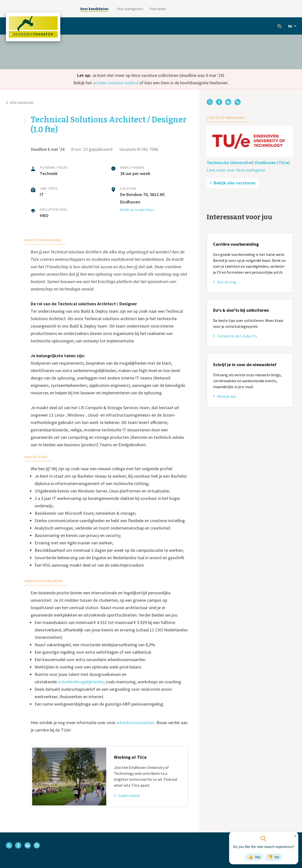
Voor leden (158, 9)
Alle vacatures (20, 102)
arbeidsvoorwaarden (135, 723)
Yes (254, 857)
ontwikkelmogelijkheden (81, 682)
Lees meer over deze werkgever (236, 170)
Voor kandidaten (94, 9)
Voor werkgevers (130, 9)
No (274, 857)
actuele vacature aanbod (116, 83)
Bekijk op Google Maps (137, 210)
